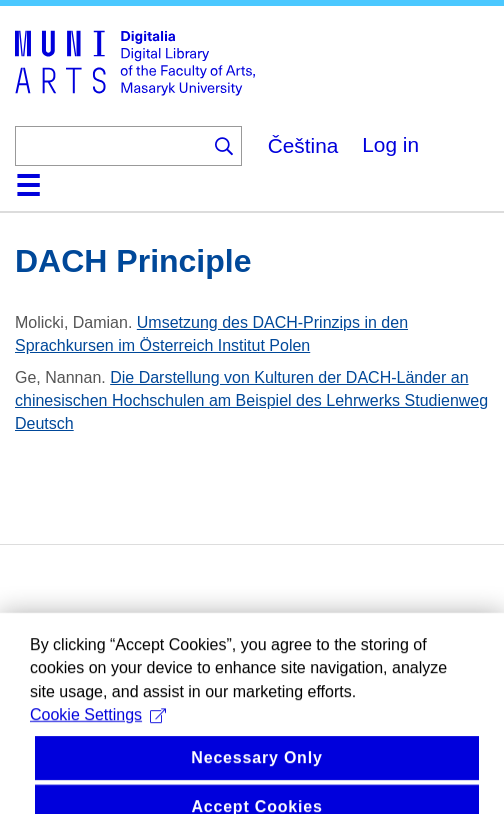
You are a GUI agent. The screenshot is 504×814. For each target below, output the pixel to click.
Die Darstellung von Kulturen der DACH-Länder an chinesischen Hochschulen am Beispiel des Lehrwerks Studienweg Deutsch (251, 400)
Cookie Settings (98, 745)
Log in (390, 144)
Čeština (303, 145)
